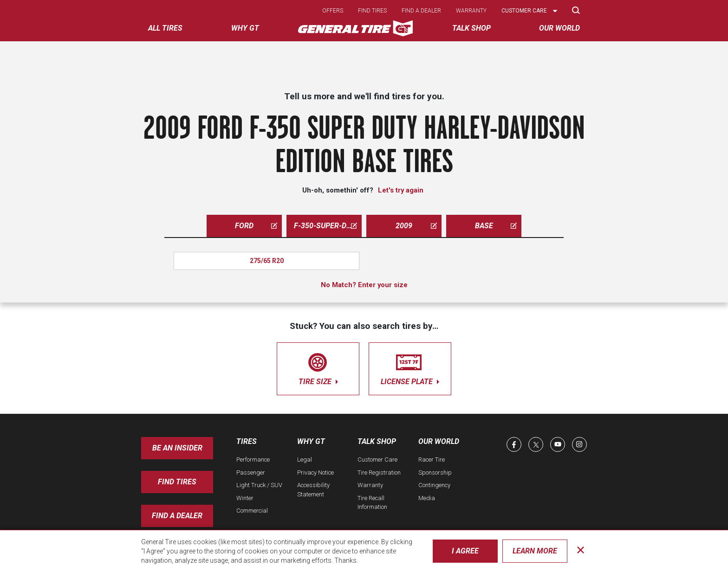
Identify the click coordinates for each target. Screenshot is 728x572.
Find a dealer (421, 11)
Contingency (434, 485)
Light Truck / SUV (259, 485)
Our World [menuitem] (559, 28)
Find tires (372, 11)
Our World (439, 441)
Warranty (471, 11)
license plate (410, 367)
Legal (305, 460)
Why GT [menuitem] (245, 28)
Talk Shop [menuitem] (471, 28)
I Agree (465, 551)
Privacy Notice (315, 472)
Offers (333, 11)
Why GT (311, 441)
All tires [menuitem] (165, 28)
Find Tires (177, 482)
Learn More (535, 551)
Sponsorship (435, 472)
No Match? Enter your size (364, 285)
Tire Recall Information (372, 503)
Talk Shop (377, 441)
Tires (247, 441)
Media (427, 498)
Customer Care (377, 460)
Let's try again (401, 190)
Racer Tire (432, 460)
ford (256, 226)
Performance (253, 460)
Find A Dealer (177, 516)
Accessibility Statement (313, 490)
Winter (245, 498)
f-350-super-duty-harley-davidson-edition (328, 226)
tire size (318, 367)
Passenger (251, 472)
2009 (416, 226)
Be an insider (177, 448)
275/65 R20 (267, 261)
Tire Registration (379, 472)
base (496, 226)
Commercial (252, 511)
